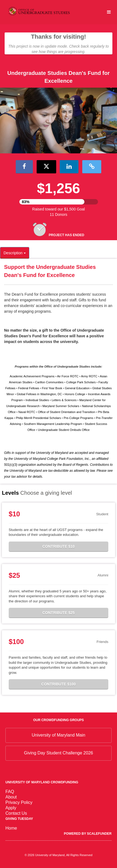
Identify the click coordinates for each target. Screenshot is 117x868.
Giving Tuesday (19, 819)
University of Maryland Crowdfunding (42, 782)
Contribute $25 (58, 613)
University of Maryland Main (58, 735)
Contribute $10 (58, 546)
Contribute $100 (58, 684)
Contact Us (16, 813)
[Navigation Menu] (109, 12)
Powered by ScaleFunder (88, 834)
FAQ (10, 792)
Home (11, 828)
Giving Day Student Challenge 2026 (58, 753)
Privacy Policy (19, 802)
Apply (11, 808)
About (11, 797)
